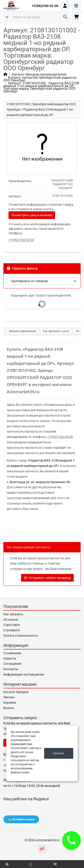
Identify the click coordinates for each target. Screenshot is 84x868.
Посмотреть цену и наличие (32, 215)
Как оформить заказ (56, 331)
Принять (59, 753)
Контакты (11, 669)
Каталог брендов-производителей (39, 74)
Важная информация (23, 331)
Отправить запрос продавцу (47, 578)
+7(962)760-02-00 (45, 6)
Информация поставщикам (24, 674)
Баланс (9, 708)
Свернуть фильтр (22, 268)
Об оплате (11, 620)
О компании (12, 653)
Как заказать (13, 614)
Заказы (9, 697)
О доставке (12, 625)
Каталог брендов (16, 692)
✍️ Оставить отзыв (21, 819)
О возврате (12, 630)
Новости (10, 658)
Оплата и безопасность (21, 636)
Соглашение (12, 664)
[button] (71, 840)
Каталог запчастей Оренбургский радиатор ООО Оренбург (40, 79)
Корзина (10, 703)
